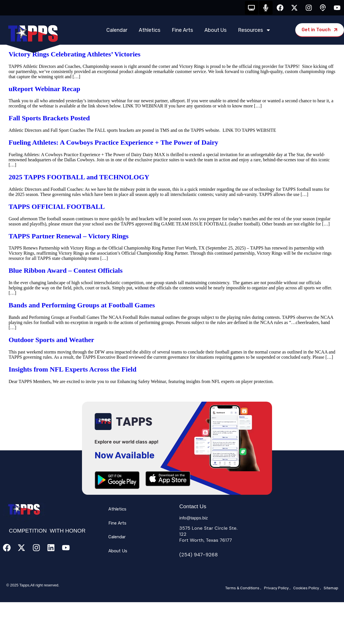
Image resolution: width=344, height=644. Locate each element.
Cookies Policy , (307, 589)
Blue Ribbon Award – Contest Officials (66, 271)
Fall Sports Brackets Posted (49, 119)
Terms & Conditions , (243, 589)
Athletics (149, 31)
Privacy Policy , (277, 589)
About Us (215, 31)
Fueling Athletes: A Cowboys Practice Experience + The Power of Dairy (113, 143)
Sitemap (331, 589)
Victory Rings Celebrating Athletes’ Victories (75, 55)
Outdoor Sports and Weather (51, 340)
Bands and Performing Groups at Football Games (82, 306)
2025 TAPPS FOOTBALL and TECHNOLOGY (79, 178)
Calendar (117, 31)
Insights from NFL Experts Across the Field (73, 370)
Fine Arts (182, 31)
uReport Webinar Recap (44, 89)
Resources (254, 31)
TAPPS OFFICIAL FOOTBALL (57, 207)
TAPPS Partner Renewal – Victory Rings (69, 237)
